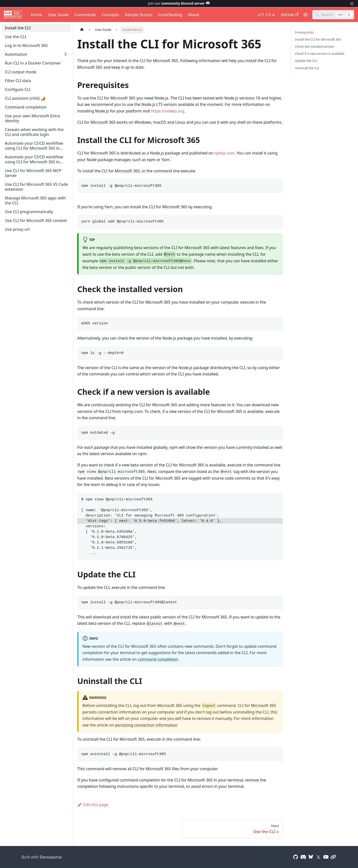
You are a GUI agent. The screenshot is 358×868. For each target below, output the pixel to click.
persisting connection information (146, 725)
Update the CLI (306, 61)
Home (36, 15)
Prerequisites (305, 32)
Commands (85, 15)
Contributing (170, 15)
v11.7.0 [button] (264, 15)
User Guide (58, 15)
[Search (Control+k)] (333, 15)
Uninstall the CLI (307, 68)
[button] (36, 54)
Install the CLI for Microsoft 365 (318, 39)
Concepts (110, 15)
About (194, 15)
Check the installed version (315, 46)
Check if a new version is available (320, 54)
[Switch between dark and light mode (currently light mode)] (305, 15)
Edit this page (93, 805)
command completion (158, 659)
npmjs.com (224, 153)
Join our (179, 3)
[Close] (352, 4)
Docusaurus (51, 857)
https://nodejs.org (168, 111)
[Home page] (82, 30)
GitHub (290, 15)
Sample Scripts (139, 15)
